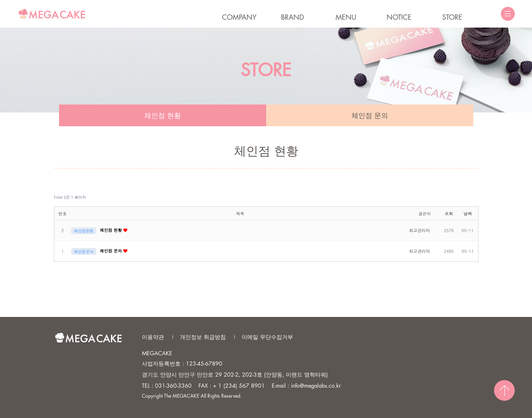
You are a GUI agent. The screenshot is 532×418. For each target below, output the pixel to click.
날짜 (468, 213)
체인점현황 (84, 231)
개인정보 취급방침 (203, 337)
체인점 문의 (370, 115)
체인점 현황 (163, 115)
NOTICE (399, 17)
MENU (346, 17)
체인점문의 (84, 251)
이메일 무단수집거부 (267, 337)
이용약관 (153, 337)
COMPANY (239, 17)
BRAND (293, 17)
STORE (452, 17)
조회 (449, 213)
